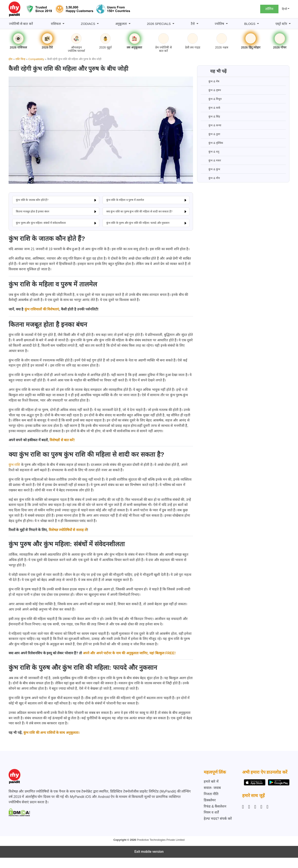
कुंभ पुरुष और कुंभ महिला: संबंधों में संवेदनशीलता (41, 223)
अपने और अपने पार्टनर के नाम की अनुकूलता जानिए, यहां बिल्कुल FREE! (129, 653)
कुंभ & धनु (210, 152)
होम (11, 59)
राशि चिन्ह (20, 59)
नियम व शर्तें (211, 812)
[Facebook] (249, 807)
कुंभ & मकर (211, 160)
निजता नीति (211, 794)
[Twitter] (261, 807)
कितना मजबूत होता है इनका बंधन (33, 211)
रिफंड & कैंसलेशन (215, 806)
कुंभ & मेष (210, 81)
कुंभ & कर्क (211, 108)
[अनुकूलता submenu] (130, 24)
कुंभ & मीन (210, 178)
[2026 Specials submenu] (173, 24)
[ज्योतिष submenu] (227, 24)
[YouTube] (268, 807)
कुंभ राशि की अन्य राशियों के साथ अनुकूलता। (51, 733)
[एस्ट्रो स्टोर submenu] (290, 24)
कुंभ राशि (14, 465)
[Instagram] (244, 807)
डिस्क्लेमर (210, 800)
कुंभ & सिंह (210, 116)
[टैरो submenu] (197, 24)
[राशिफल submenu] (63, 24)
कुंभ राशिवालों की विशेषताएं (42, 309)
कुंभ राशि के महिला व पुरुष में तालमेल (125, 200)
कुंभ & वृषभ (211, 90)
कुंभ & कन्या (211, 125)
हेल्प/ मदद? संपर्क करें (218, 819)
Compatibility (36, 59)
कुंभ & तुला (210, 134)
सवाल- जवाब (212, 788)
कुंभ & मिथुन (211, 99)
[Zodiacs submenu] (98, 24)
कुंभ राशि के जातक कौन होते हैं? (32, 200)
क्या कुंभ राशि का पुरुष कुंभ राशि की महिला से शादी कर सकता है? (139, 211)
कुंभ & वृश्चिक (212, 143)
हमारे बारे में (211, 782)
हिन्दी (284, 9)
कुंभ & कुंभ (210, 169)
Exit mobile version (149, 852)
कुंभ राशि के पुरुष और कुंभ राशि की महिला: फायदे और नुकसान (138, 223)
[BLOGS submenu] (258, 24)
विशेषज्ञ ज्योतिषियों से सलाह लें (68, 530)
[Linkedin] (255, 807)
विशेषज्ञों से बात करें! (62, 440)
